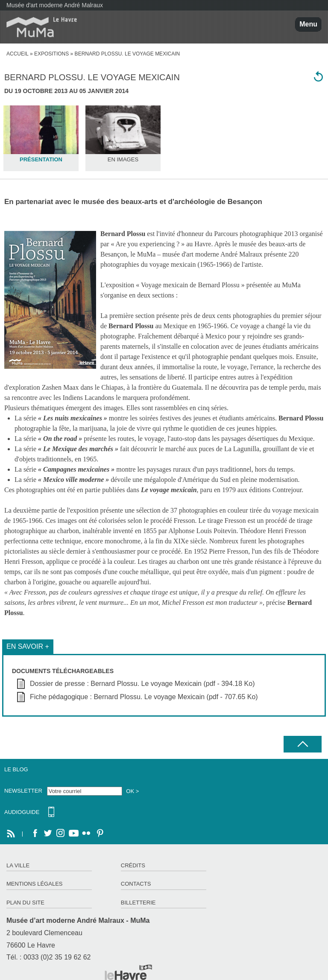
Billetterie (138, 903)
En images (123, 159)
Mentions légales (34, 884)
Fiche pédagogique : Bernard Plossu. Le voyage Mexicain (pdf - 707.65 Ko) (144, 697)
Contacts (136, 884)
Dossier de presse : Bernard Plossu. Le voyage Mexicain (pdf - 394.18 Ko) (142, 684)
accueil (18, 54)
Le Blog (16, 769)
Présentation (41, 159)
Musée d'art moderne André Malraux (55, 5)
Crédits (133, 865)
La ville (18, 865)
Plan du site (25, 903)
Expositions (51, 54)
